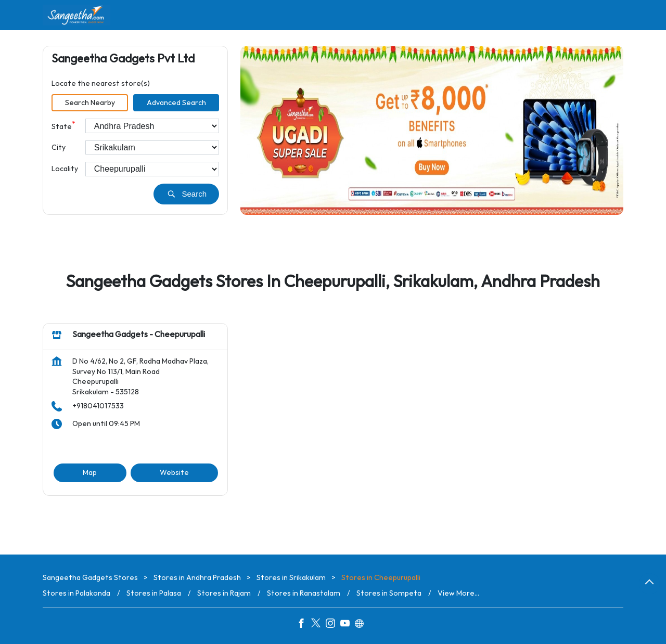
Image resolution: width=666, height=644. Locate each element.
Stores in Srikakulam (291, 578)
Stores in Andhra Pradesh (197, 578)
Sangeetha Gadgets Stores (91, 578)
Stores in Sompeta (389, 593)
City (59, 147)
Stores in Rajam (224, 593)
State (63, 126)
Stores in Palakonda (76, 593)
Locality (65, 169)
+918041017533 (98, 407)
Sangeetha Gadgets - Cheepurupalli (139, 335)
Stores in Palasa (154, 593)
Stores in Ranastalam (304, 593)
